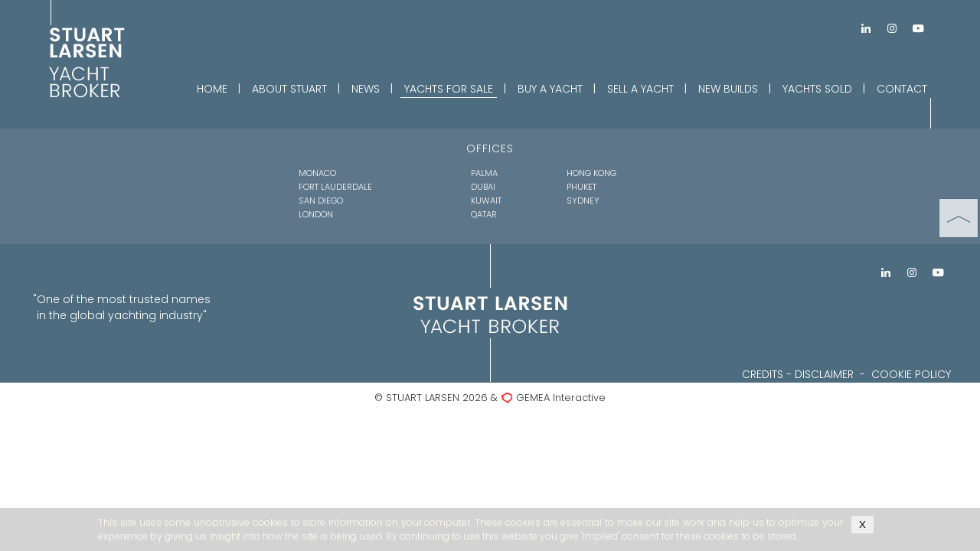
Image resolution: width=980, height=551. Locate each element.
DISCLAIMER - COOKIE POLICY (873, 374)
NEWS (366, 89)
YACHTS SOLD (817, 89)
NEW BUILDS (728, 89)
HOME (212, 89)
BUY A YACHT (550, 89)
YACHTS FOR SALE (449, 89)
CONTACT (902, 89)
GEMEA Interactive (561, 398)
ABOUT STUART (289, 89)
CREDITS (763, 374)
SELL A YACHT (640, 89)
